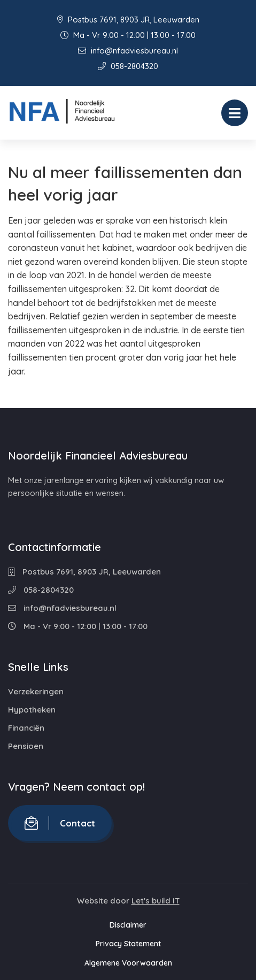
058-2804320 (128, 66)
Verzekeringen (36, 691)
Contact (60, 823)
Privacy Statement (128, 944)
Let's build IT (156, 901)
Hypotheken (32, 710)
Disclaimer (128, 925)
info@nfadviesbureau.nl (128, 51)
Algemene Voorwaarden (128, 963)
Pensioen (26, 746)
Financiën (26, 728)
